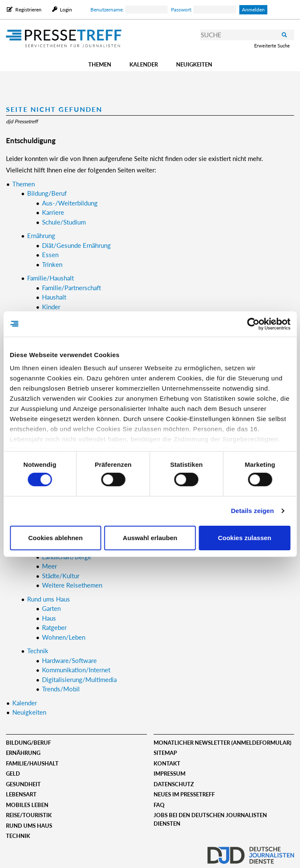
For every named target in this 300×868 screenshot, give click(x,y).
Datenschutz (174, 784)
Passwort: (203, 10)
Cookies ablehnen (55, 538)
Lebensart (21, 794)
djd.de (251, 853)
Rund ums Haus (29, 826)
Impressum (170, 774)
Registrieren (28, 10)
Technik (18, 836)
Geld (13, 774)
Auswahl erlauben (150, 538)
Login (65, 10)
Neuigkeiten (194, 64)
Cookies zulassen (244, 538)
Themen (100, 64)
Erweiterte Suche (272, 46)
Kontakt (167, 763)
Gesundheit (23, 784)
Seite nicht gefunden (54, 109)
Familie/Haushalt (32, 763)
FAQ (159, 805)
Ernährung (23, 753)
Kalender (144, 64)
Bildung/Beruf (28, 743)
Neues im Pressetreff (184, 794)
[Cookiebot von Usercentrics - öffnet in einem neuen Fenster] (253, 324)
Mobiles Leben (27, 805)
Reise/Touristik (29, 815)
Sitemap (165, 753)
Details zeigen (252, 511)
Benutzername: (129, 10)
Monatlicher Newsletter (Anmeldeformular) (223, 743)
